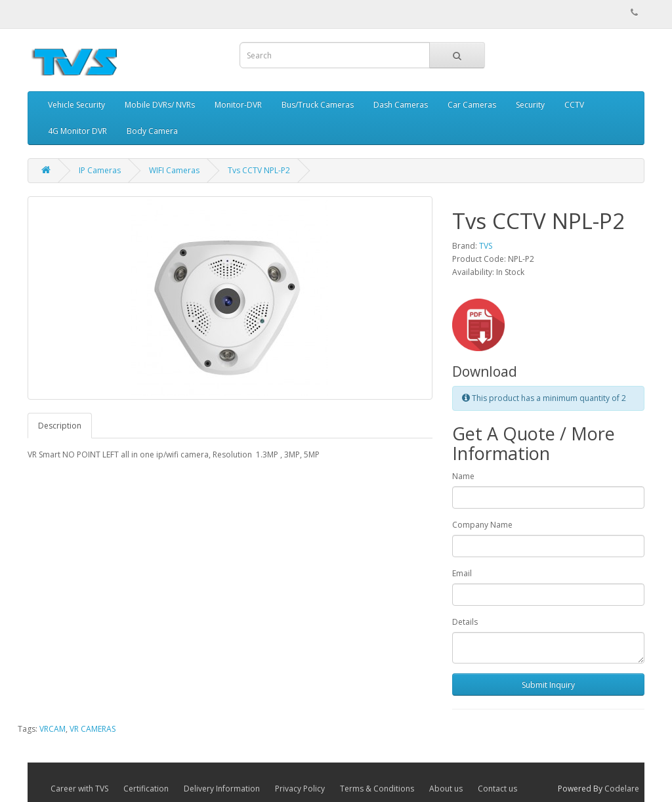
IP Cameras (100, 170)
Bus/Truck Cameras (318, 105)
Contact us (497, 789)
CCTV (574, 105)
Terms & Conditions (377, 789)
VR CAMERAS (93, 729)
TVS (486, 246)
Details (465, 622)
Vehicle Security (76, 105)
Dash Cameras (401, 105)
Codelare (622, 789)
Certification (146, 789)
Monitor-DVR (238, 105)
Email (462, 573)
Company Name (482, 525)
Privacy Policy (300, 789)
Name (463, 476)
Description (60, 426)
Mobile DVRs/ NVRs (160, 105)
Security (530, 105)
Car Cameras (472, 105)
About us (446, 789)
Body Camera (152, 131)
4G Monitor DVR (77, 131)
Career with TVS (79, 789)
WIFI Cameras (174, 170)
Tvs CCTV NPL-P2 (259, 170)
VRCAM (52, 729)
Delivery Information (222, 789)
